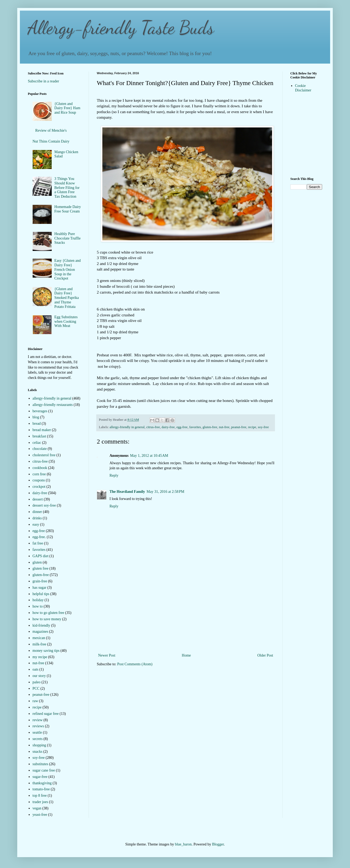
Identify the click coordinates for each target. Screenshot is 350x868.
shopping (39, 745)
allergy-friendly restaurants (53, 405)
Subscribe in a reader (43, 81)
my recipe (40, 657)
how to (38, 606)
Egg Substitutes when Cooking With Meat (66, 322)
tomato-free (41, 789)
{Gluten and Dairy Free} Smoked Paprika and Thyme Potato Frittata (67, 298)
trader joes (40, 802)
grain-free (40, 581)
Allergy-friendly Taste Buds (121, 28)
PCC (36, 688)
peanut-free (239, 427)
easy (36, 524)
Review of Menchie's (51, 130)
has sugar (40, 588)
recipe (252, 427)
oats (36, 669)
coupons (39, 480)
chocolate (40, 449)
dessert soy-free (44, 505)
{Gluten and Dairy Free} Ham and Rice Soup (67, 108)
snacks (38, 752)
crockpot (39, 487)
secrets (38, 739)
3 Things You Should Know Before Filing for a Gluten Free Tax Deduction (67, 188)
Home (186, 655)
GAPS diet (41, 556)
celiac (37, 443)
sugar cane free (44, 770)
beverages (40, 411)
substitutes (40, 764)
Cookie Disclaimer (303, 88)
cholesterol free (44, 455)
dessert (38, 499)
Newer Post (107, 655)
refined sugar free (46, 714)
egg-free (182, 427)
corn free (39, 474)
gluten (37, 562)
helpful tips (41, 594)
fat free (38, 543)
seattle (37, 732)
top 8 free (40, 796)
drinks (37, 518)
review (38, 720)
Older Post (265, 655)
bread (37, 424)
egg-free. (39, 537)
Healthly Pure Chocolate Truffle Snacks (67, 238)
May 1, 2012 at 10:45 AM (149, 456)
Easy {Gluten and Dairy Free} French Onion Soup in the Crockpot (67, 269)
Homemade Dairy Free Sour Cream (68, 209)
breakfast (39, 436)
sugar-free (40, 777)
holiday (38, 600)
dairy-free (168, 427)
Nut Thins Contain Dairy (51, 141)
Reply (114, 475)
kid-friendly (41, 625)
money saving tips (46, 651)
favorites (195, 427)
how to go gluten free (49, 613)
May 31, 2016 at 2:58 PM (165, 492)
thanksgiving (42, 783)
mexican (39, 638)
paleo (37, 682)
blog (36, 417)
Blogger (218, 844)
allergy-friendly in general (127, 427)
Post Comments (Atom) (135, 664)
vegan (37, 808)
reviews (38, 726)
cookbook (40, 468)
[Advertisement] (186, 619)
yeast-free (40, 815)
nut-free (224, 427)
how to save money (47, 619)
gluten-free (210, 427)
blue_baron (183, 844)
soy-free (263, 427)
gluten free (41, 568)
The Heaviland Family (127, 492)
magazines (40, 632)
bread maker (42, 430)
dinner (37, 512)
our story (39, 676)
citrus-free (153, 427)
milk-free (40, 644)
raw (35, 701)
